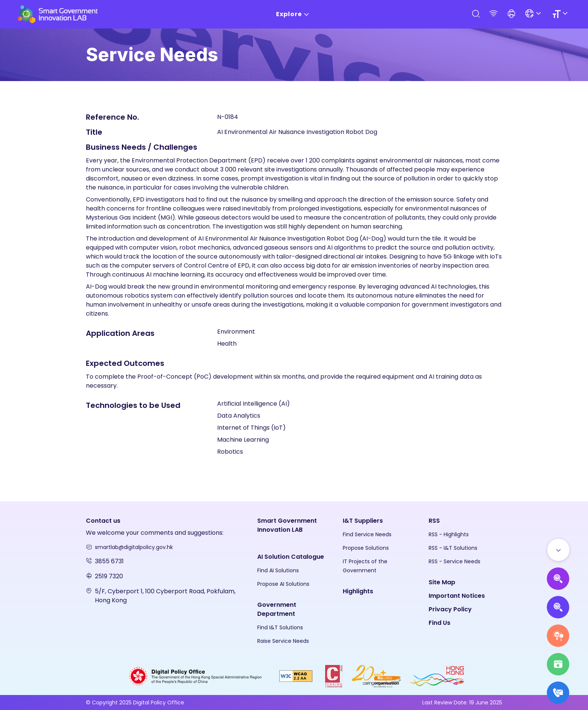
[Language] (534, 14)
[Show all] (558, 550)
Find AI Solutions (278, 570)
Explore (294, 14)
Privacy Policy (450, 609)
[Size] (561, 14)
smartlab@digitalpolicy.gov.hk (134, 547)
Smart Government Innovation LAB (287, 525)
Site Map (442, 582)
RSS (434, 521)
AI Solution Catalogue (291, 557)
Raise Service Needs (283, 641)
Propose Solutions (366, 548)
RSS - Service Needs (454, 561)
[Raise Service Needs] (558, 636)
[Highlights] (558, 664)
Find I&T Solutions (280, 627)
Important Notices (457, 596)
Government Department (277, 609)
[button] (511, 14)
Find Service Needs (367, 534)
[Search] (475, 14)
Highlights (358, 591)
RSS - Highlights (449, 534)
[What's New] (558, 693)
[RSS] (493, 14)
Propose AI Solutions (283, 584)
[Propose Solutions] (558, 607)
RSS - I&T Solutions (453, 548)
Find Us (439, 623)
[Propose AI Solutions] (558, 579)
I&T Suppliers (363, 521)
